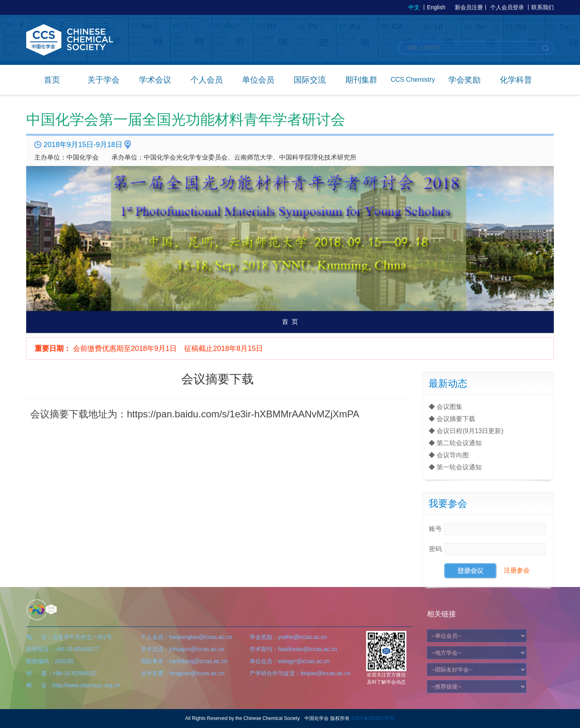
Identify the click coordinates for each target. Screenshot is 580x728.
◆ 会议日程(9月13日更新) (466, 431)
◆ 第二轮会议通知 (455, 443)
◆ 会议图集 (445, 407)
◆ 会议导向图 (449, 455)
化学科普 (516, 80)
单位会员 (258, 80)
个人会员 (207, 80)
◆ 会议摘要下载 (452, 419)
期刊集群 (361, 80)
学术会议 (155, 80)
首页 (52, 80)
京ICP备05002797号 (373, 718)
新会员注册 (469, 7)
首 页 (290, 322)
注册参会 (517, 571)
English (436, 7)
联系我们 (543, 7)
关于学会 (104, 80)
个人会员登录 (507, 7)
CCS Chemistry (413, 80)
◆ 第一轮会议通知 (455, 467)
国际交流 (310, 80)
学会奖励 (464, 80)
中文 (414, 7)
